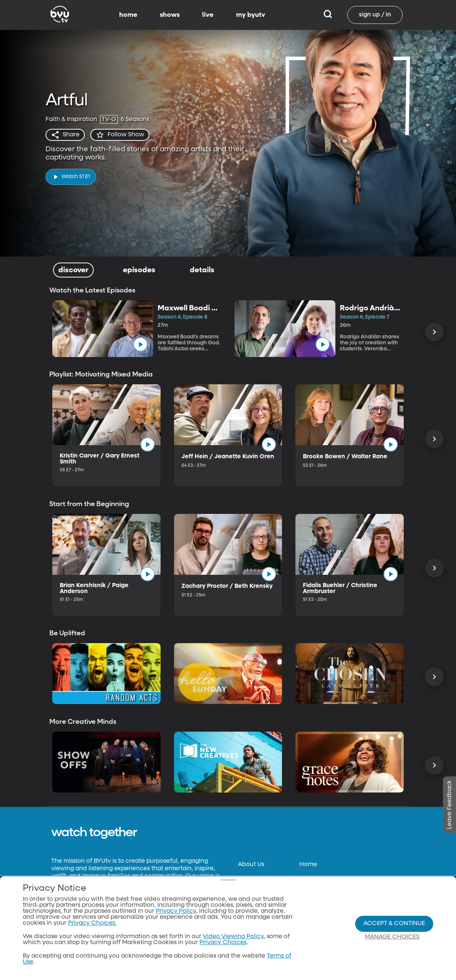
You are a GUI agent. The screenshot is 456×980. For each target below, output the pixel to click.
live (208, 15)
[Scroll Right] (434, 332)
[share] (65, 135)
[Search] (328, 15)
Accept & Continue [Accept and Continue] (394, 924)
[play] (71, 177)
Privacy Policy (176, 911)
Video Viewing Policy (233, 937)
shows (170, 15)
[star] (120, 135)
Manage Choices (392, 937)
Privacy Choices (223, 943)
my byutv (251, 15)
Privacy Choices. (92, 923)
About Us (251, 865)
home (128, 15)
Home (308, 865)
